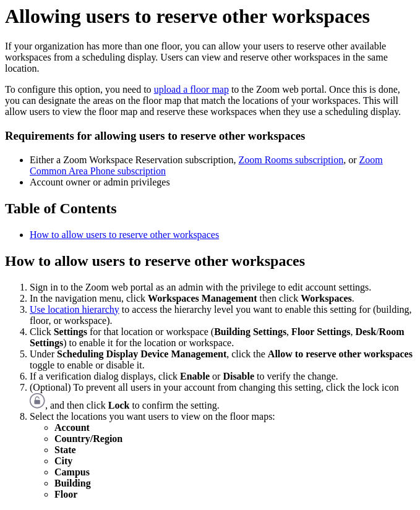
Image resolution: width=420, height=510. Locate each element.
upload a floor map (191, 89)
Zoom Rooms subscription (291, 160)
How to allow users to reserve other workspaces (124, 235)
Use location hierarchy (75, 309)
